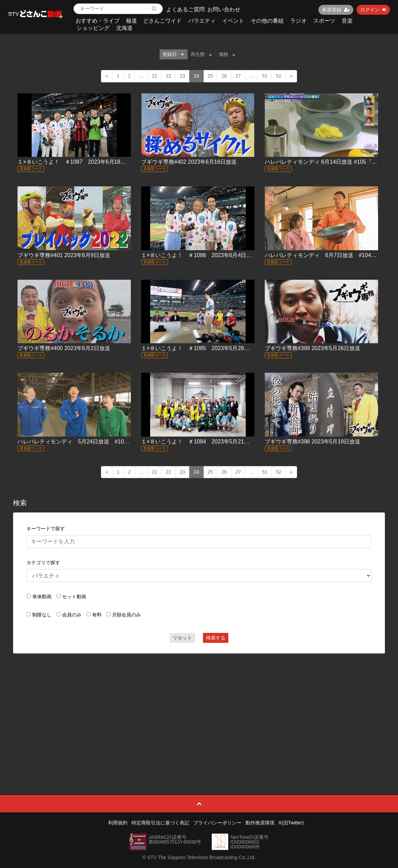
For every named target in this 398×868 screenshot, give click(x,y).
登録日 (173, 54)
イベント (233, 21)
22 (169, 76)
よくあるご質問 (185, 9)
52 (278, 76)
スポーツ (324, 21)
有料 (97, 615)
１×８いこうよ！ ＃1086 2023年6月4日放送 (199, 255)
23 (182, 76)
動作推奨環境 (260, 823)
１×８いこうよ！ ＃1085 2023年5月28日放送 (201, 348)
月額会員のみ (126, 615)
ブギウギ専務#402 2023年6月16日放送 (189, 162)
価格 (227, 54)
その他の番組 (267, 21)
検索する (216, 638)
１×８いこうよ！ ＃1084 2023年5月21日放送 (201, 442)
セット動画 (74, 597)
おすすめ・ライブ (98, 21)
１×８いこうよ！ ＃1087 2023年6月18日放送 (77, 162)
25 (211, 76)
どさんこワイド (162, 21)
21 (155, 76)
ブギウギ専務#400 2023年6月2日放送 (64, 348)
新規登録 (336, 10)
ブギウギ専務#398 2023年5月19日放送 (312, 442)
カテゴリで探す (43, 563)
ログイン (373, 10)
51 (265, 76)
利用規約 (118, 823)
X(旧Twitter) (291, 823)
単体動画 (42, 597)
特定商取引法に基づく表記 (160, 823)
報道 (132, 21)
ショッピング (93, 28)
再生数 (201, 54)
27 (238, 76)
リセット (182, 638)
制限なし (42, 615)
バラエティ (202, 21)
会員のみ (72, 615)
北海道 (124, 28)
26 (224, 76)
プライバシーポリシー (217, 823)
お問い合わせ (224, 9)
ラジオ (298, 21)
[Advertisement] (199, 708)
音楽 (347, 21)
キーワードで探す (46, 529)
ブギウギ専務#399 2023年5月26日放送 (312, 348)
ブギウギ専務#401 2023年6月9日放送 (64, 255)
